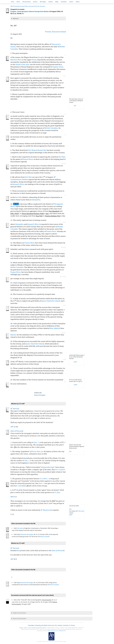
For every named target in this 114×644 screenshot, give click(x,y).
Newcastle (24, 534)
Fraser (34, 60)
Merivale (20, 528)
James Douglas (40, 395)
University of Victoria (69, 625)
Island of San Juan (23, 64)
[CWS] (75, 385)
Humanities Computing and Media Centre (40, 625)
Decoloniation (27, 2)
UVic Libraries (58, 625)
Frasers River (28, 159)
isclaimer (64, 2)
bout (18, 2)
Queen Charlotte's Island (35, 344)
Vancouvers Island (59, 32)
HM (12, 497)
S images (43, 2)
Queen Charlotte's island (51, 301)
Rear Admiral (55, 328)
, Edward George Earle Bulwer (36, 11)
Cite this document (40, 6)
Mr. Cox (16, 204)
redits (71, 2)
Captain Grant (58, 67)
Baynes (13, 335)
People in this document (19, 613)
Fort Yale (62, 157)
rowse (35, 2)
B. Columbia (21, 486)
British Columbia (51, 128)
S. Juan (57, 492)
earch (78, 2)
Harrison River (16, 60)
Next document (30, 6)
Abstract (16, 18)
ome (13, 2)
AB (75, 106)
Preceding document (19, 6)
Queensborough (48, 467)
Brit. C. (46, 479)
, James (16, 11)
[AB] (75, 362)
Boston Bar (42, 150)
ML (12, 6)
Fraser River (36, 451)
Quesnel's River (18, 184)
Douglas (41, 57)
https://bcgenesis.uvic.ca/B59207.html (57, 631)
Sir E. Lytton (59, 470)
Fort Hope (32, 150)
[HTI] (71, 515)
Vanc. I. (36, 442)
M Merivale (15, 409)
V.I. (41, 479)
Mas (57, 2)
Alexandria (36, 200)
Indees (51, 2)
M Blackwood (46, 510)
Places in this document (19, 619)
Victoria (48, 32)
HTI (70, 451)
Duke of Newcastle (17, 431)
